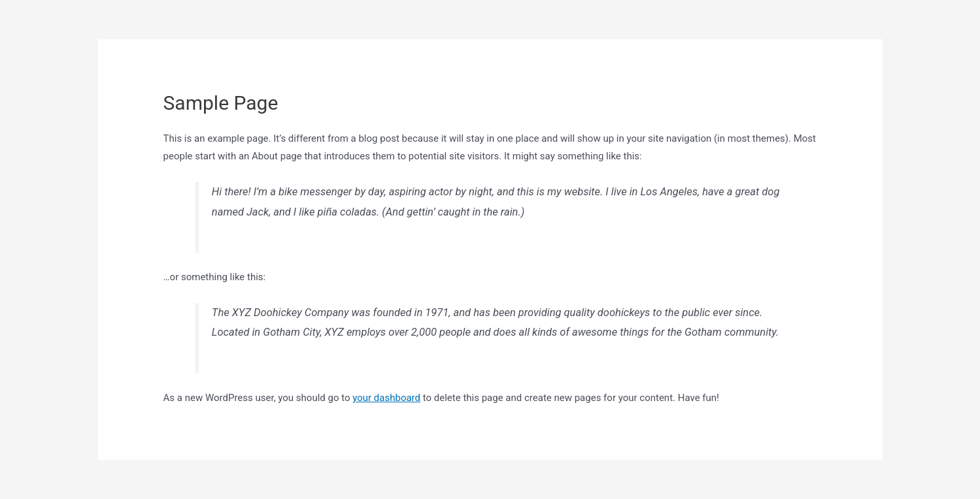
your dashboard (386, 398)
